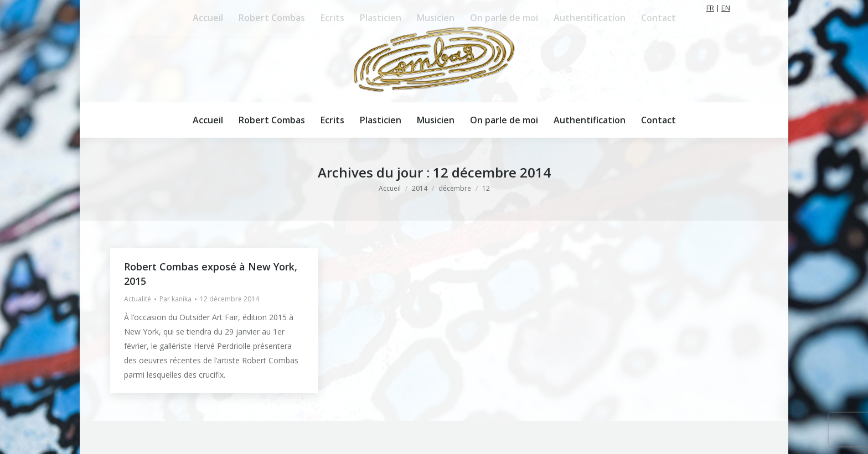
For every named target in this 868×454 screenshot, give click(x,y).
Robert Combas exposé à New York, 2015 (211, 274)
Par (175, 299)
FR (710, 8)
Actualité (138, 299)
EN (726, 8)
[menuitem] (208, 120)
